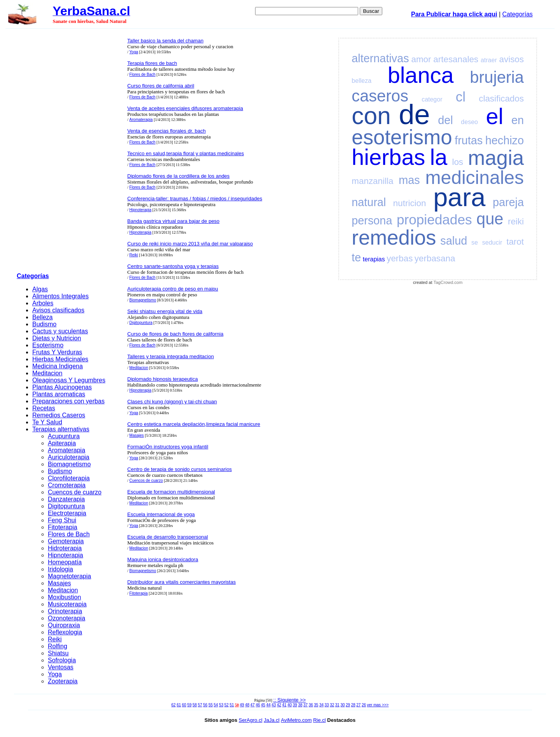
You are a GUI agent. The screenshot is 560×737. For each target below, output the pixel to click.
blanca (421, 75)
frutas (469, 140)
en (518, 120)
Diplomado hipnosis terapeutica (162, 379)
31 (337, 705)
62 (174, 705)
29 (348, 705)
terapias (374, 259)
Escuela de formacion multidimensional (171, 492)
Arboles (43, 303)
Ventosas (61, 667)
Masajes (59, 583)
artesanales (456, 59)
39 (295, 705)
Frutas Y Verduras (57, 352)
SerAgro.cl (251, 720)
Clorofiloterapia (69, 478)
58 (195, 705)
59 (189, 705)
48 (247, 705)
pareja (508, 202)
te (356, 257)
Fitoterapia (63, 527)
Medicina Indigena (58, 366)
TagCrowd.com (448, 282)
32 (332, 705)
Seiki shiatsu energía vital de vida (165, 311)
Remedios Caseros (59, 415)
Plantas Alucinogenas (62, 387)
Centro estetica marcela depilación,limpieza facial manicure (194, 424)
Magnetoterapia (69, 576)
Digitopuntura (66, 506)
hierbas (388, 157)
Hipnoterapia (66, 555)
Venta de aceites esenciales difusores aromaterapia (185, 108)
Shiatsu (58, 653)
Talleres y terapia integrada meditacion (171, 356)
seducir (492, 242)
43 (274, 705)
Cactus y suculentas (60, 331)
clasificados (501, 99)
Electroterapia (67, 513)
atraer (489, 60)
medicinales (475, 178)
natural (369, 202)
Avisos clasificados (58, 310)
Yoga (55, 674)
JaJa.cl (271, 720)
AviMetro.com (296, 720)
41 (284, 705)
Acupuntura (64, 436)
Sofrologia (62, 660)
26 (364, 705)
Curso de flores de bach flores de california (175, 334)
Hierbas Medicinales (60, 359)
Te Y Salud (47, 422)
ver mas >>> (378, 705)
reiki (516, 221)
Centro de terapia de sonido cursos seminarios (179, 469)
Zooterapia (63, 681)
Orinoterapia (65, 611)
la (438, 157)
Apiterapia (62, 443)
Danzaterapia (66, 499)
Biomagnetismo (69, 464)
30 (342, 705)
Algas (40, 289)
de (415, 114)
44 (269, 705)
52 (227, 705)
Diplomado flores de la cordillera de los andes (178, 176)
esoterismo (402, 137)
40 (290, 705)
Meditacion (47, 373)
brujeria (497, 77)
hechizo (505, 140)
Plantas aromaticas (59, 394)
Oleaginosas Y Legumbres (69, 380)
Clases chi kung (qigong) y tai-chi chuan (172, 402)
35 (316, 705)
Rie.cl (319, 720)
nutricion (410, 203)
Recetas (44, 408)
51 (232, 705)
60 (184, 705)
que (490, 219)
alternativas (380, 58)
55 (211, 705)
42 (279, 705)
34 (321, 705)
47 (253, 705)
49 (242, 705)
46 (258, 705)
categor (432, 99)
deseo (469, 122)
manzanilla (372, 181)
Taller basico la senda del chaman (165, 41)
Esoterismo (48, 345)
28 (353, 705)
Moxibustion (64, 597)
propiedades (434, 220)
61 (179, 705)
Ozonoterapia (66, 618)
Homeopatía (65, 562)
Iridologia (60, 569)
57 (200, 705)
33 (327, 705)
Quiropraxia (64, 625)
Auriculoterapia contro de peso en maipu (172, 289)
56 (205, 705)
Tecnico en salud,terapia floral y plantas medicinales (185, 153)
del (445, 120)
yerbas (400, 258)
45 (263, 705)
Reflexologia (65, 632)
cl (461, 97)
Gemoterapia (66, 541)
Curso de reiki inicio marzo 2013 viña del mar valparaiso (190, 244)
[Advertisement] (70, 152)
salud (454, 241)
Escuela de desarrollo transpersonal (167, 537)
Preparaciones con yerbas (68, 401)
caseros (380, 96)
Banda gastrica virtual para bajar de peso (173, 221)
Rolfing (58, 646)
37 (305, 705)
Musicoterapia (67, 604)
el (495, 116)
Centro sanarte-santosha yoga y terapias (173, 266)
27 (358, 705)
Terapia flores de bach (152, 63)
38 (300, 705)
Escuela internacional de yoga (161, 514)
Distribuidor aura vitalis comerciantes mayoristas (181, 582)
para (459, 197)
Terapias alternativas (61, 429)
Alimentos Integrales (60, 296)
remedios (394, 237)
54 (216, 705)
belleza (361, 81)
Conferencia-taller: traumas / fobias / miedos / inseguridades (195, 199)
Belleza (42, 317)
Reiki (55, 639)
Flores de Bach (69, 534)
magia (496, 158)
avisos (512, 59)
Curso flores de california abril (161, 86)
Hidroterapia (65, 548)
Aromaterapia (66, 450)
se (475, 242)
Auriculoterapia (69, 457)
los (458, 162)
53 (221, 705)
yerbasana (435, 258)
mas (409, 180)
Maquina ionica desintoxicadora (163, 559)
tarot (515, 242)
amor (421, 59)
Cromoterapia (67, 485)
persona (372, 221)
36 (311, 705)
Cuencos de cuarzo (75, 492)
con (371, 116)
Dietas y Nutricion (57, 338)
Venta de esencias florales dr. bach (166, 131)
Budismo (44, 324)
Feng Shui (62, 520)
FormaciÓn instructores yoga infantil (168, 447)
